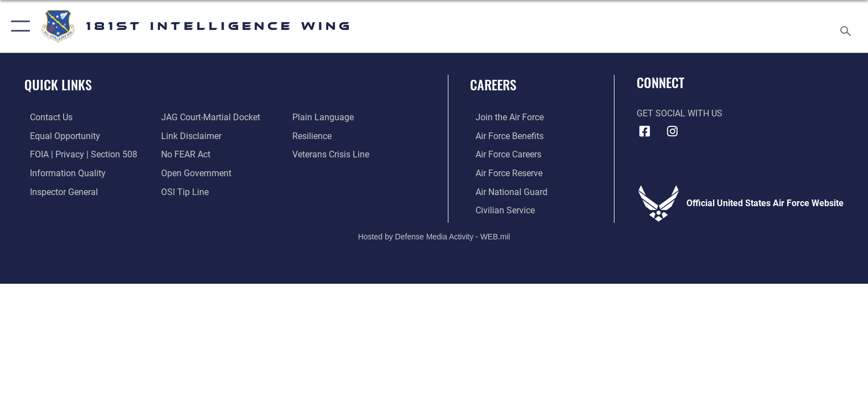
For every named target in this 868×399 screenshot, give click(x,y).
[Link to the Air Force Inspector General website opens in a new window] (58, 191)
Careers (493, 85)
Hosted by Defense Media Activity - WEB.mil (434, 236)
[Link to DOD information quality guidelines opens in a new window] (62, 173)
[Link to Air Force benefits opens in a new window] (504, 136)
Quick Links (58, 85)
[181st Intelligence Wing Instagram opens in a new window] (672, 131)
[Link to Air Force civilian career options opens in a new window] (500, 210)
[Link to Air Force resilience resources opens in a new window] (314, 136)
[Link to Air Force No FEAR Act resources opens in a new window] (184, 154)
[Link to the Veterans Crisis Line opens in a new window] (332, 154)
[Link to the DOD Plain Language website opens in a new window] (325, 117)
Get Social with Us (680, 113)
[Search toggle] (847, 27)
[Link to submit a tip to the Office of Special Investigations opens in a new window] (183, 191)
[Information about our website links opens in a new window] (190, 136)
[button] (18, 26)
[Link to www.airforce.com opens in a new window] (504, 117)
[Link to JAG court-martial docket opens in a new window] (209, 117)
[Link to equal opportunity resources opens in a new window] (60, 136)
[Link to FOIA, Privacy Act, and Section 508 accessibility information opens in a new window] (78, 154)
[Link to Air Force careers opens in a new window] (503, 154)
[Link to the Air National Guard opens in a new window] (506, 191)
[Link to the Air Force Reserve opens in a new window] (503, 173)
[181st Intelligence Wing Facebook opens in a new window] (645, 131)
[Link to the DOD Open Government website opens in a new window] (195, 173)
